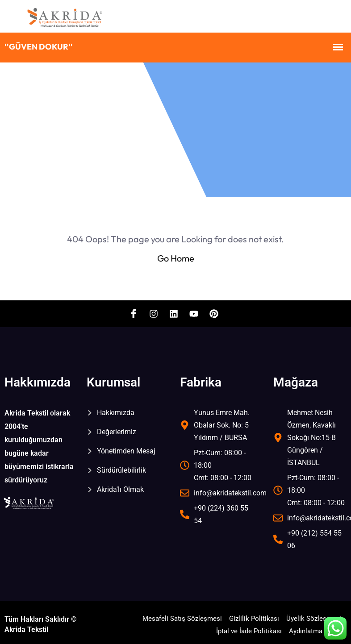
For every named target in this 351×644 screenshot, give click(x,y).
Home (39, 128)
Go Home (176, 258)
